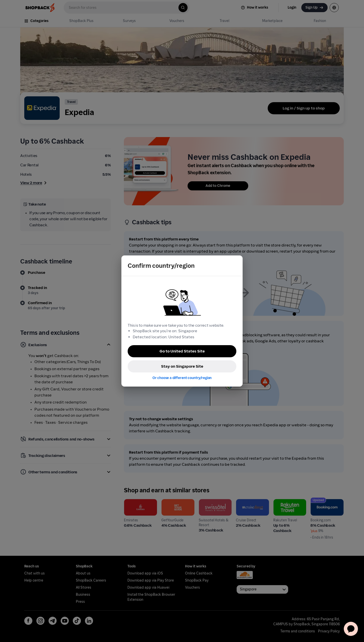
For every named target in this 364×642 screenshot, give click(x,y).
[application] (351, 629)
